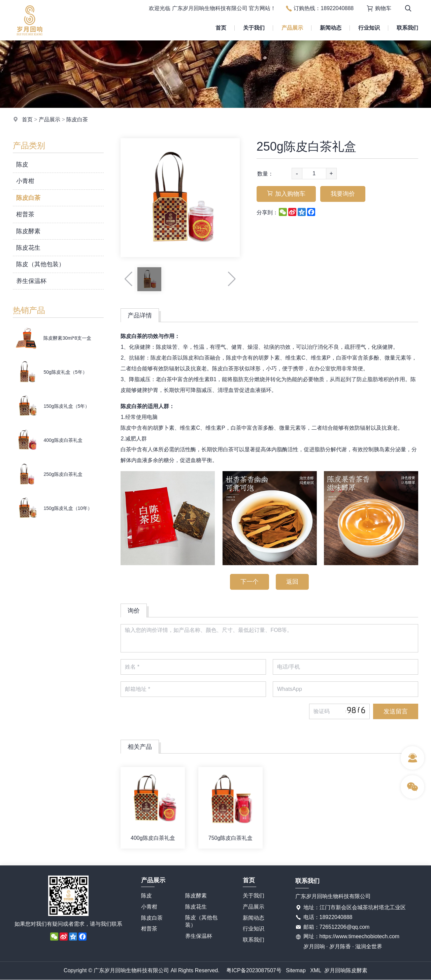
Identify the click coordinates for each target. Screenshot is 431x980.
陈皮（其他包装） (40, 264)
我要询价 (343, 194)
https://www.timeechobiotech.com (359, 936)
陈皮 (22, 164)
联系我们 (407, 28)
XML (316, 970)
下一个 (250, 582)
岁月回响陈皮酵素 (346, 970)
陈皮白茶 (77, 119)
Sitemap (296, 970)
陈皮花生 (28, 248)
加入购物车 (286, 194)
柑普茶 (25, 214)
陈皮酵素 (28, 231)
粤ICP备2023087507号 (254, 970)
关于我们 (254, 28)
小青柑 (25, 181)
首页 (221, 28)
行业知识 (369, 28)
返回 (292, 582)
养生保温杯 (31, 281)
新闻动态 (331, 28)
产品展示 (292, 28)
